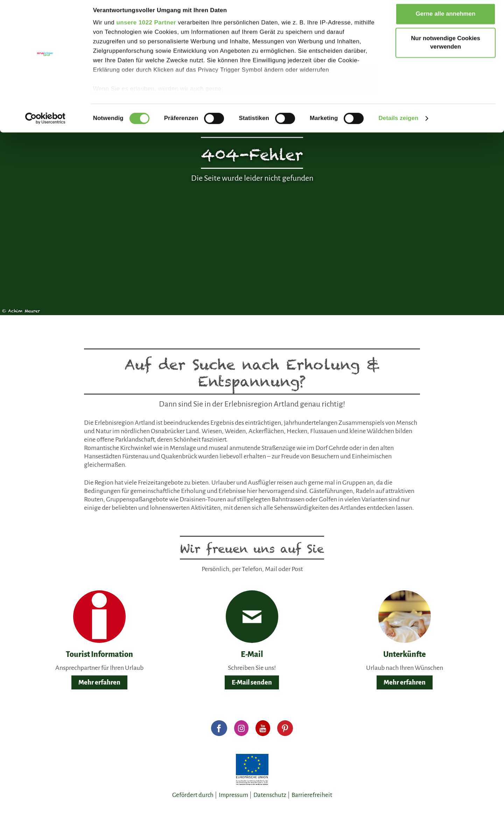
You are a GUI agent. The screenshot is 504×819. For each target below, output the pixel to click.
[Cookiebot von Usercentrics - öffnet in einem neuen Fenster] (45, 123)
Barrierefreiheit (312, 795)
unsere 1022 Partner (146, 28)
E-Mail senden (252, 682)
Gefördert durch (193, 795)
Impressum (233, 795)
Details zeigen (398, 123)
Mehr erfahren (99, 682)
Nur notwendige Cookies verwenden (446, 48)
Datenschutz (270, 795)
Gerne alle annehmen (446, 19)
